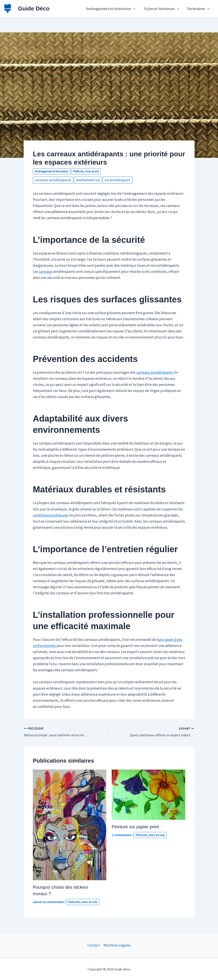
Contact (94, 945)
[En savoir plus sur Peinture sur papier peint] (148, 794)
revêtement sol (88, 180)
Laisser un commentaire (48, 902)
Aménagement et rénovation (113, 9)
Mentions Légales (117, 945)
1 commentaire (121, 835)
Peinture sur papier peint (135, 827)
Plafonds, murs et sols (86, 171)
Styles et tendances (163, 9)
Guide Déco (34, 8)
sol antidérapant (117, 180)
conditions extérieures (51, 515)
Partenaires (199, 9)
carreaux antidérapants (53, 180)
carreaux (46, 272)
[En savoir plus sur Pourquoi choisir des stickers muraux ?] (70, 825)
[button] (135, 9)
